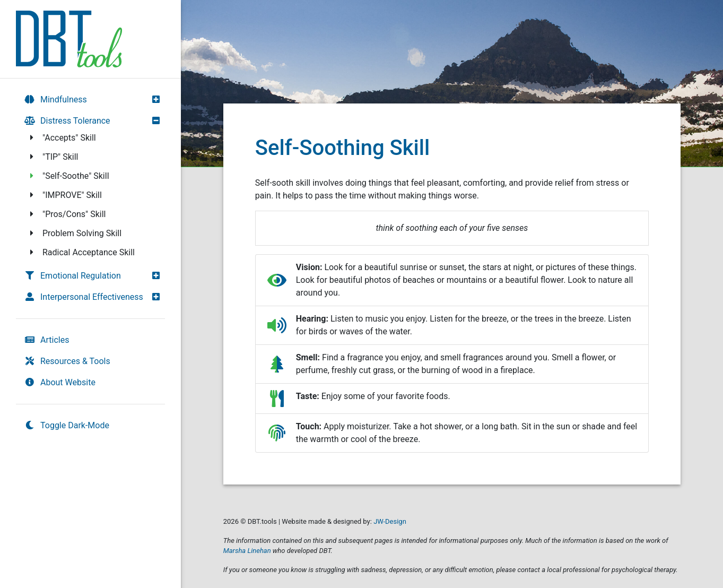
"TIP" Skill (53, 157)
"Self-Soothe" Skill (68, 176)
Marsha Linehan (247, 551)
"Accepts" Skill (61, 138)
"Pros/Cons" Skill (66, 214)
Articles (47, 340)
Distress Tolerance (67, 121)
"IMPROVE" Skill (64, 195)
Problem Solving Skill (74, 233)
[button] (159, 99)
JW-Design (390, 521)
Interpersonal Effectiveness (84, 297)
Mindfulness (56, 100)
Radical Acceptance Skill (81, 252)
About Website (60, 382)
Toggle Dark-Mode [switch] (67, 425)
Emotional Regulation (73, 276)
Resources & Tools (67, 361)
